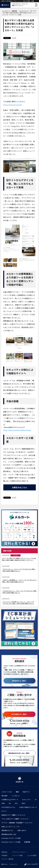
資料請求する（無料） (19, 681)
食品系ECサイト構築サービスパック (14, 815)
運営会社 (4, 852)
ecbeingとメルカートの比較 (11, 838)
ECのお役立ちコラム (8, 807)
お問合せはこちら (20, 487)
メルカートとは (7, 792)
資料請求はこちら (7, 830)
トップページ (6, 11)
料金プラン (26, 792)
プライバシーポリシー (20, 852)
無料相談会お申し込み (9, 834)
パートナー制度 (17, 855)
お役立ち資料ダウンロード (28, 807)
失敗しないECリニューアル (11, 827)
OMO (3, 803)
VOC (16, 803)
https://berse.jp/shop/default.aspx (17, 430)
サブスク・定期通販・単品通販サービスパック (17, 823)
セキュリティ (27, 800)
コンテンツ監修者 (7, 859)
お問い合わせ (22, 830)
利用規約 (4, 855)
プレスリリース (24, 11)
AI (36, 800)
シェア (14, 38)
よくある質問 (32, 855)
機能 (17, 792)
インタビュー (16, 796)
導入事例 (4, 796)
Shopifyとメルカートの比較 (11, 842)
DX (10, 803)
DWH (23, 803)
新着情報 (14, 11)
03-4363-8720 (21, 721)
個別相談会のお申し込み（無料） (19, 753)
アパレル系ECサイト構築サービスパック (15, 819)
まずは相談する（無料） (20, 714)
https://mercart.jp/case (13, 105)
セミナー (4, 811)
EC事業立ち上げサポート (10, 800)
